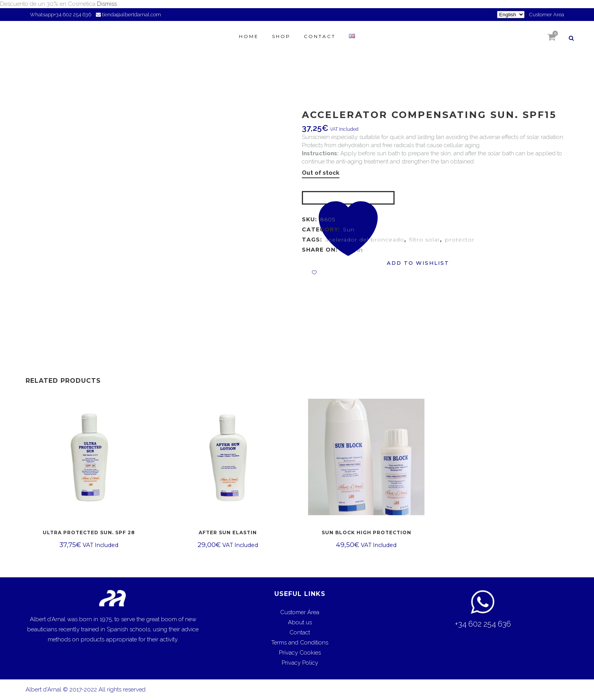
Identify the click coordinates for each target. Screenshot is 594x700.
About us (300, 622)
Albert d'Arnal (43, 690)
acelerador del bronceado (365, 240)
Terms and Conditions (300, 643)
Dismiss (107, 4)
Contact (300, 632)
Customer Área (300, 612)
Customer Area (547, 15)
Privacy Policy (300, 663)
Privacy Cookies (300, 653)
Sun (349, 229)
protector (460, 240)
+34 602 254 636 (73, 15)
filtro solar (425, 240)
